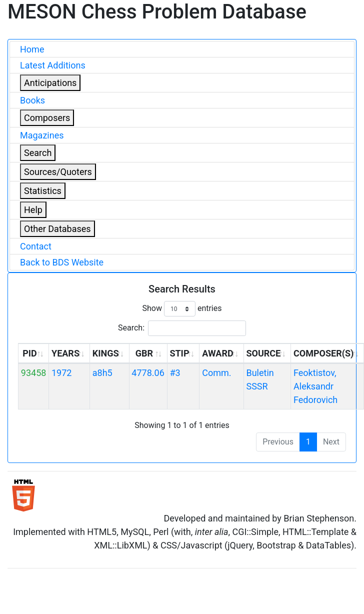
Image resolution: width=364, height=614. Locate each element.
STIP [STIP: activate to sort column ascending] (179, 353)
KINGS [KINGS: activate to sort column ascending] (106, 353)
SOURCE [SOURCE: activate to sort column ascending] (263, 353)
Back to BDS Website (62, 262)
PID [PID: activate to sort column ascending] (30, 353)
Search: (182, 328)
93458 (34, 373)
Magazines (42, 135)
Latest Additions (53, 65)
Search (38, 153)
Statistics (43, 191)
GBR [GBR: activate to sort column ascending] (144, 353)
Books (32, 100)
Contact (36, 246)
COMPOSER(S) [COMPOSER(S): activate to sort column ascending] (323, 353)
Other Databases (57, 229)
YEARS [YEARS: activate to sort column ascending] (65, 353)
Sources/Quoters (58, 172)
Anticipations (50, 83)
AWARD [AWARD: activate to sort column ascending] (217, 353)
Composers (47, 118)
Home (32, 49)
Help (33, 210)
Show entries (182, 309)
